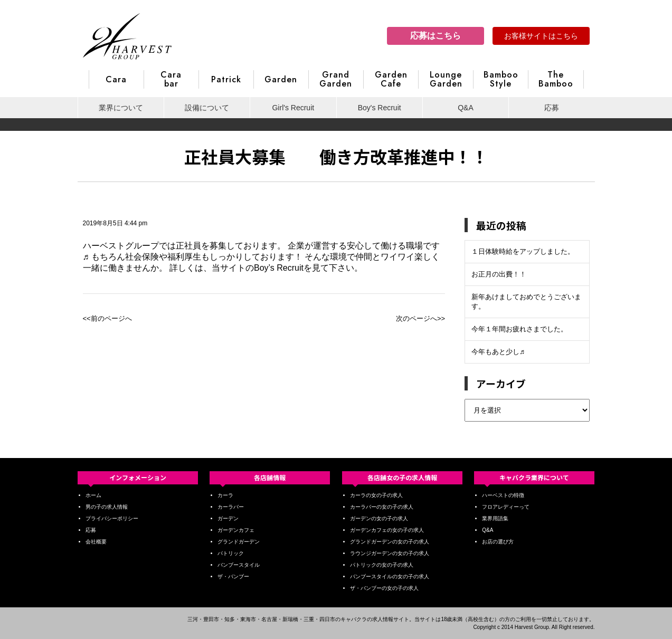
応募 (552, 108)
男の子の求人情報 (107, 507)
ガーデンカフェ (236, 530)
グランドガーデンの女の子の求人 (390, 542)
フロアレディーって (506, 507)
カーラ (225, 495)
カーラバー (231, 507)
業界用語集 (495, 518)
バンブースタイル (239, 565)
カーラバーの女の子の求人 (382, 507)
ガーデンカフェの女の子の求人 (387, 530)
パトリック (231, 553)
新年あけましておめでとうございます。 (526, 302)
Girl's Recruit (293, 108)
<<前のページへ (107, 318)
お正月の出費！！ (499, 274)
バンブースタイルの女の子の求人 (390, 576)
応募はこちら (436, 36)
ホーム (93, 495)
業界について (121, 108)
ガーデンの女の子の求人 (379, 518)
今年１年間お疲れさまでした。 (519, 329)
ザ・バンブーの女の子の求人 (384, 588)
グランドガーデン (239, 542)
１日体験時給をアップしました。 (523, 251)
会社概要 (96, 542)
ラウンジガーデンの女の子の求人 (390, 553)
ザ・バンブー (233, 576)
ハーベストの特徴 (503, 495)
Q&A (466, 108)
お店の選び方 (498, 542)
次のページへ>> (420, 318)
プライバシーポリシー (112, 518)
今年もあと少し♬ (498, 352)
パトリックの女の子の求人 (382, 565)
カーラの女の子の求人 (376, 495)
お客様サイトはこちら (541, 36)
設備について (207, 108)
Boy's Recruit (380, 108)
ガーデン (228, 518)
